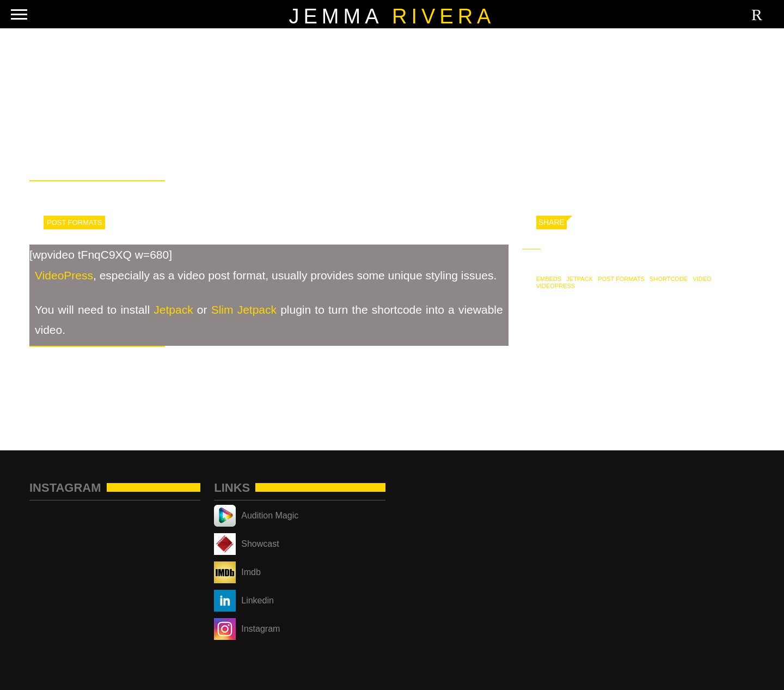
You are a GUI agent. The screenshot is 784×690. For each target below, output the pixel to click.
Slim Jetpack (244, 310)
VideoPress (64, 275)
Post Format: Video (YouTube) (100, 388)
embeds (549, 279)
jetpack (580, 279)
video (702, 279)
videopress (556, 286)
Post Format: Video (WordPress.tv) (678, 388)
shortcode (669, 279)
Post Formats (74, 222)
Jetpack (173, 310)
